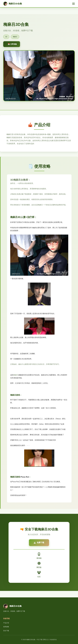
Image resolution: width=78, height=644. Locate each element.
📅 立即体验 (12, 44)
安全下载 (6, 631)
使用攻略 (6, 627)
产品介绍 (6, 623)
